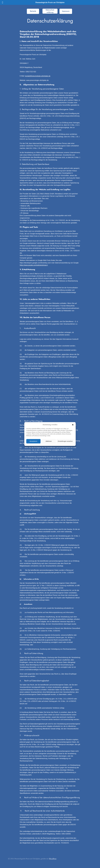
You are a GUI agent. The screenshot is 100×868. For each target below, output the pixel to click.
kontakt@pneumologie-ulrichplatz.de (38, 76)
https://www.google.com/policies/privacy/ (34, 265)
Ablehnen (49, 441)
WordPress (53, 859)
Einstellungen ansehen (65, 441)
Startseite (33, 11)
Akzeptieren (33, 441)
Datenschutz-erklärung (50, 11)
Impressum (66, 11)
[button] (73, 425)
